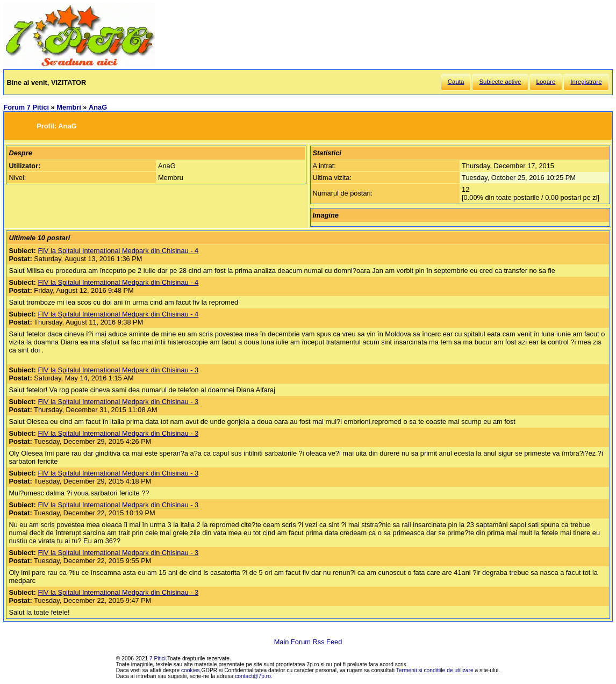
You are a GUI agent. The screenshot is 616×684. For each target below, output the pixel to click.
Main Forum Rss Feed (308, 642)
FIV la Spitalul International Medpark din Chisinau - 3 (118, 370)
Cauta (456, 82)
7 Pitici (157, 658)
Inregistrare (586, 82)
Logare (546, 82)
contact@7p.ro (253, 676)
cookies (191, 670)
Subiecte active (500, 82)
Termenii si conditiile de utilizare (435, 670)
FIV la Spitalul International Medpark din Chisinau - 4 (118, 251)
